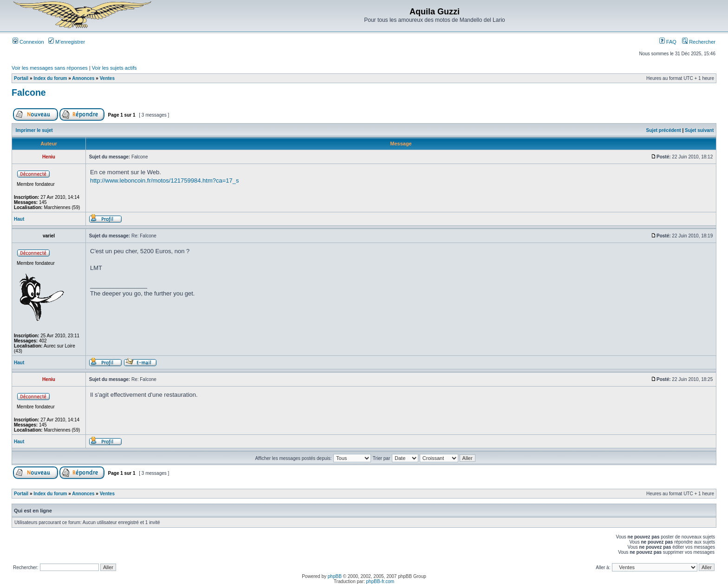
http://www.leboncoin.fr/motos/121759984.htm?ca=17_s (165, 180)
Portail (21, 78)
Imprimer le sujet (34, 130)
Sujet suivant (699, 130)
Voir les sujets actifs (114, 68)
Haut (19, 219)
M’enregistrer (67, 42)
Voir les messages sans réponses (50, 68)
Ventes (107, 78)
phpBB (335, 576)
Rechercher (699, 42)
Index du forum (50, 78)
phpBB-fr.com (380, 581)
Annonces (83, 78)
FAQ (668, 42)
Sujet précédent (664, 130)
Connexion (28, 42)
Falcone (29, 92)
